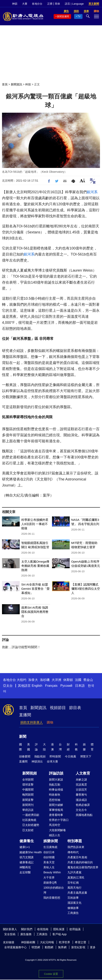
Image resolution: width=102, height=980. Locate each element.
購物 (50, 722)
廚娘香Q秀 (50, 883)
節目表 (75, 708)
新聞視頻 (30, 773)
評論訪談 (56, 773)
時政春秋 (55, 795)
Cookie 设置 (51, 974)
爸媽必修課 (83, 805)
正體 (50, 4)
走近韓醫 (25, 872)
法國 (78, 680)
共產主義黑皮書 (77, 893)
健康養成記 (27, 862)
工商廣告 (73, 913)
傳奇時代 (73, 852)
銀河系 (92, 192)
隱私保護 (59, 929)
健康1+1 (25, 847)
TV (79, 16)
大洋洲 (56, 680)
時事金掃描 (56, 790)
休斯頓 (68, 680)
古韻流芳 (81, 790)
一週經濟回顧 (31, 815)
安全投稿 (10, 934)
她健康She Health (31, 852)
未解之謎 (81, 780)
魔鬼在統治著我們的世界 (83, 867)
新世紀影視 (78, 947)
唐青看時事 (56, 815)
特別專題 (75, 841)
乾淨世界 (64, 942)
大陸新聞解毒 (57, 830)
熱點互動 (55, 785)
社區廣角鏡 (29, 820)
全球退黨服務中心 (15, 947)
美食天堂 (49, 862)
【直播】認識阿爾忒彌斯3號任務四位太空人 (86, 589)
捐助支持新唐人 (32, 722)
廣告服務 (26, 934)
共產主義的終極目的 (80, 862)
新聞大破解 (56, 805)
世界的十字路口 (59, 820)
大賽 (25, 4)
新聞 (23, 737)
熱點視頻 (40, 756)
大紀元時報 (47, 942)
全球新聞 (28, 780)
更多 (93, 947)
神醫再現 (25, 867)
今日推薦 (70, 756)
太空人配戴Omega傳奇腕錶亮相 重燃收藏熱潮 (35, 566)
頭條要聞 (25, 756)
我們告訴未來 (76, 847)
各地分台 (37, 4)
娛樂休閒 (51, 841)
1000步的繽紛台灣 (54, 890)
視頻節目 (58, 708)
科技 (28, 84)
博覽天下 (86, 756)
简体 (57, 4)
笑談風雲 (81, 785)
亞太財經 (28, 830)
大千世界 (49, 878)
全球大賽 (52, 761)
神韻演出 (37, 761)
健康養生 (27, 841)
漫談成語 (81, 800)
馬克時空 (55, 825)
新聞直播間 (63, 16)
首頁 (5, 84)
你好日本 (49, 852)
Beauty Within (52, 872)
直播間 (25, 715)
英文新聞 (94, 4)
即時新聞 (55, 756)
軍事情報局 (56, 810)
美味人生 (49, 867)
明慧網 (36, 947)
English (37, 686)
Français (51, 686)
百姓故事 (73, 898)
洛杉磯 (45, 680)
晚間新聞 (28, 795)
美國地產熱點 (84, 815)
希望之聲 (81, 942)
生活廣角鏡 (50, 847)
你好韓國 (49, 857)
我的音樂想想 (52, 898)
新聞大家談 (56, 780)
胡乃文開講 (27, 857)
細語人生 (55, 835)
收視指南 (43, 929)
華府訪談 (28, 810)
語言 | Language (74, 4)
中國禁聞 (28, 790)
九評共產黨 (74, 872)
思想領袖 (55, 800)
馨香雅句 (81, 795)
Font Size (82, 180)
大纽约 (21, 680)
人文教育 (83, 773)
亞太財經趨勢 (31, 825)
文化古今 (81, 810)
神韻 (15, 4)
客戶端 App (60, 934)
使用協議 (75, 929)
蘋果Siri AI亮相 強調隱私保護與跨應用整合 (35, 612)
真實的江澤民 (76, 878)
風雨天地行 (74, 888)
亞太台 (8, 686)
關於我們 (27, 929)
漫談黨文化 (74, 903)
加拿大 (33, 680)
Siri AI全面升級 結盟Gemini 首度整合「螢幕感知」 (36, 589)
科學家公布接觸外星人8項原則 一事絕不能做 (35, 524)
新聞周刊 (28, 805)
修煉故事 (73, 908)
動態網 (49, 947)
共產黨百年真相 (77, 857)
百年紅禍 (73, 883)
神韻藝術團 (28, 942)
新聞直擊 (28, 800)
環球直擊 (28, 785)
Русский (66, 686)
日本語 (80, 686)
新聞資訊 (16, 84)
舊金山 (88, 680)
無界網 (62, 947)
